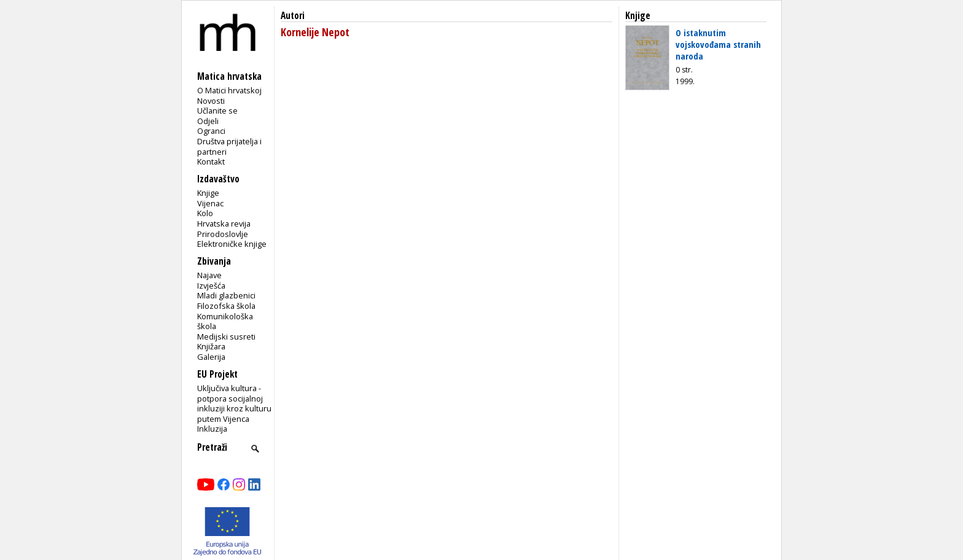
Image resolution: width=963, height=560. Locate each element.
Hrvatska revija (224, 224)
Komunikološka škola (225, 321)
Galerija (211, 357)
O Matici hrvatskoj (229, 90)
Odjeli (208, 121)
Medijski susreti (226, 336)
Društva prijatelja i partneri (229, 146)
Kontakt (211, 161)
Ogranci (211, 131)
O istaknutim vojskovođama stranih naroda (718, 44)
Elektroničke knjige (232, 244)
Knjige (208, 193)
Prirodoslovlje (223, 234)
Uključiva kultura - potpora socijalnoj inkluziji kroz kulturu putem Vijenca (234, 403)
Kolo (205, 213)
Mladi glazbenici (226, 295)
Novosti (211, 101)
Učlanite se (217, 111)
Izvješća (211, 286)
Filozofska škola (226, 306)
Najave (209, 275)
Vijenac (210, 203)
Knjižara (211, 346)
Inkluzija (212, 429)
